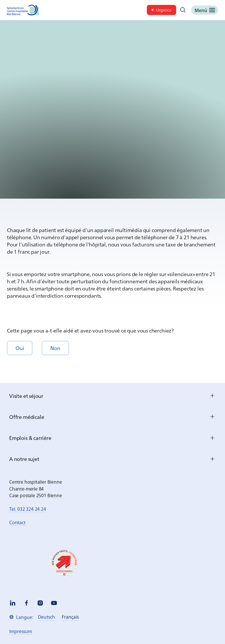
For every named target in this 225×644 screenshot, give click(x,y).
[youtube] (54, 603)
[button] (20, 348)
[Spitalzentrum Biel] (23, 10)
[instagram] (40, 603)
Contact (17, 522)
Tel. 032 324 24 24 (28, 509)
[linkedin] (13, 603)
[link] (161, 10)
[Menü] (205, 10)
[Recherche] (183, 10)
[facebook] (26, 603)
